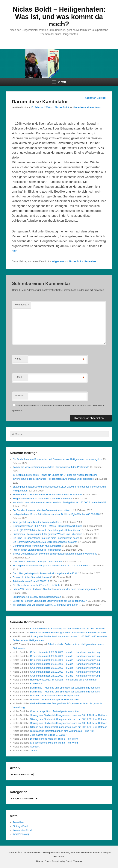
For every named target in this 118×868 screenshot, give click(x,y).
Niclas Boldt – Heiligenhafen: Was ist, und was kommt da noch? (59, 17)
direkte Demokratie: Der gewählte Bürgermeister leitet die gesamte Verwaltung (55, 554)
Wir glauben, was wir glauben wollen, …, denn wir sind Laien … (47, 605)
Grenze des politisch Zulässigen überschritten (37, 562)
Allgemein (58, 261)
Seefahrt (35, 747)
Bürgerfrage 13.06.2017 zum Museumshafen (37, 597)
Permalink (90, 261)
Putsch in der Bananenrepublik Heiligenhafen (37, 550)
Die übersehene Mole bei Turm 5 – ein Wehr (37, 585)
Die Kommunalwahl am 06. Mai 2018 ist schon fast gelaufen (45, 542)
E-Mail (18, 377)
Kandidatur (36, 684)
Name (18, 359)
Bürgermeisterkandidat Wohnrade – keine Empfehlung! (42, 498)
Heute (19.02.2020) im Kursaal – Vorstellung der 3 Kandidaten (46, 530)
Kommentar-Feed (22, 830)
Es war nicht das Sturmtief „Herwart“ (32, 577)
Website (19, 396)
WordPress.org (21, 834)
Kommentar (22, 305)
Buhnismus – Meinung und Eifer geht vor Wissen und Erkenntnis (47, 534)
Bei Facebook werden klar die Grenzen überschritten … (43, 510)
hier (14, 251)
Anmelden (18, 822)
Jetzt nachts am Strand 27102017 (31, 581)
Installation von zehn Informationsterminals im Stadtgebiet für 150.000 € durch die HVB (60, 502)
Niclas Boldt (62, 107)
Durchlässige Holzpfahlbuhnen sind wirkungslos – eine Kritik (45, 573)
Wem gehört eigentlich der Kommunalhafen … (38, 522)
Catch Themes (74, 861)
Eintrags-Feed (20, 826)
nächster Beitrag (97, 98)
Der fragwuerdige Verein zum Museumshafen (37, 546)
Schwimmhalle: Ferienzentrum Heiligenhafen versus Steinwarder (48, 495)
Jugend (34, 751)
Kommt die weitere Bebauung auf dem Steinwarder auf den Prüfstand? (51, 467)
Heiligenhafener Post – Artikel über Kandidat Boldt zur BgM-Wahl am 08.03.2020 (56, 514)
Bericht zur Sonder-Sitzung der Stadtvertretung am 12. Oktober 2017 (50, 601)
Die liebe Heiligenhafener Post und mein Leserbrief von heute (46, 538)
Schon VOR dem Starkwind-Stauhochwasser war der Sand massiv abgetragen (55, 589)
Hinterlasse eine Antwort (87, 107)
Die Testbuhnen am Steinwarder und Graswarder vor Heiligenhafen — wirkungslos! (58, 459)
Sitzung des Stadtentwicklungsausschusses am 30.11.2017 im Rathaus (51, 565)
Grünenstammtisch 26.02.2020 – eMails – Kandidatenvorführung (48, 526)
